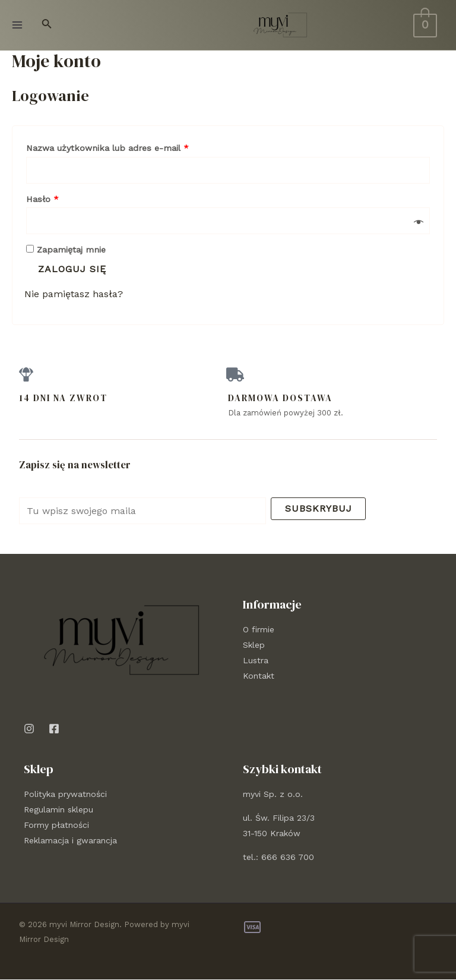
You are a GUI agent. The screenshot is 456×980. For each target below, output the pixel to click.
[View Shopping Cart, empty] (425, 25)
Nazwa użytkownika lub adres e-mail (107, 148)
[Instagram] (29, 729)
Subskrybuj (319, 508)
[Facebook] (54, 729)
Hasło (42, 199)
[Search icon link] (47, 25)
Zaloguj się (72, 269)
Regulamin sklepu (58, 810)
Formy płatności (56, 825)
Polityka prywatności (65, 795)
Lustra (256, 660)
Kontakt (259, 676)
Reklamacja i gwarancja (70, 841)
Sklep (254, 645)
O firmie (259, 629)
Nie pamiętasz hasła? (74, 294)
